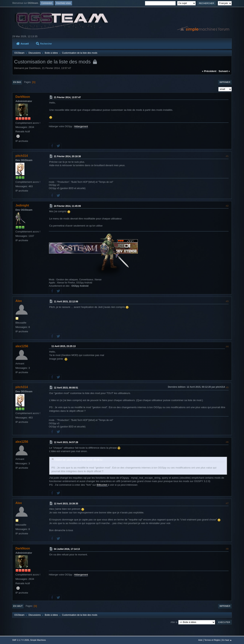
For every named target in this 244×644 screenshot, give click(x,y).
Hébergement (81, 126)
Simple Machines (38, 640)
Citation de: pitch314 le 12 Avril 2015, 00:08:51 (78, 460)
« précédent (209, 71)
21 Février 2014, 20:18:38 (67, 156)
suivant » (224, 71)
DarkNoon (23, 97)
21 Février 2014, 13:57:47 (67, 97)
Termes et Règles (212, 640)
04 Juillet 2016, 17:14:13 (67, 549)
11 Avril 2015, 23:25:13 (64, 346)
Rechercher (44, 44)
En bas (17, 82)
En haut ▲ (227, 640)
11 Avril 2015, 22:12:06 (66, 302)
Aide (200, 640)
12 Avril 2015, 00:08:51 (66, 388)
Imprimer (225, 82)
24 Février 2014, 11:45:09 (67, 206)
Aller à (174, 622)
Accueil (22, 44)
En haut (18, 606)
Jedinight (22, 205)
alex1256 (22, 346)
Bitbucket (102, 485)
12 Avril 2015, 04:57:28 (66, 442)
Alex (19, 301)
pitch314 (22, 156)
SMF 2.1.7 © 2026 (21, 640)
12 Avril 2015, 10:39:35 (66, 503)
